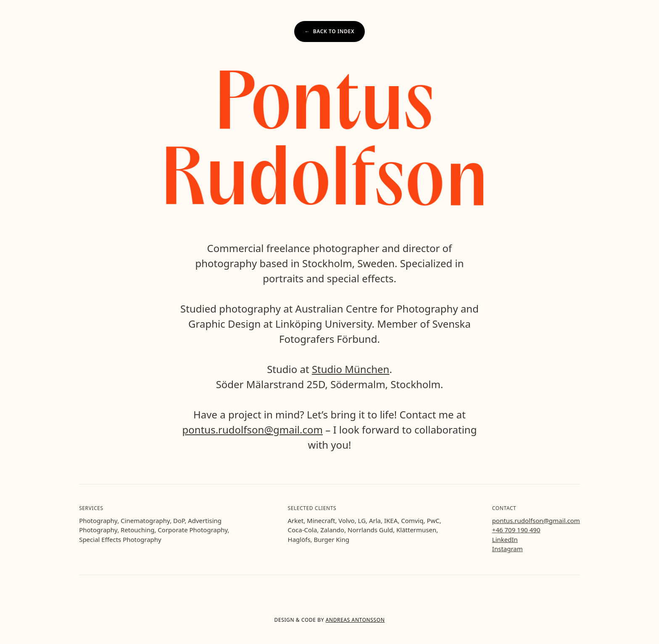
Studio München (351, 369)
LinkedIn (505, 539)
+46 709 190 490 (516, 530)
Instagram (507, 549)
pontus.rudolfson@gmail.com (253, 430)
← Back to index (329, 31)
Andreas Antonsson (355, 620)
